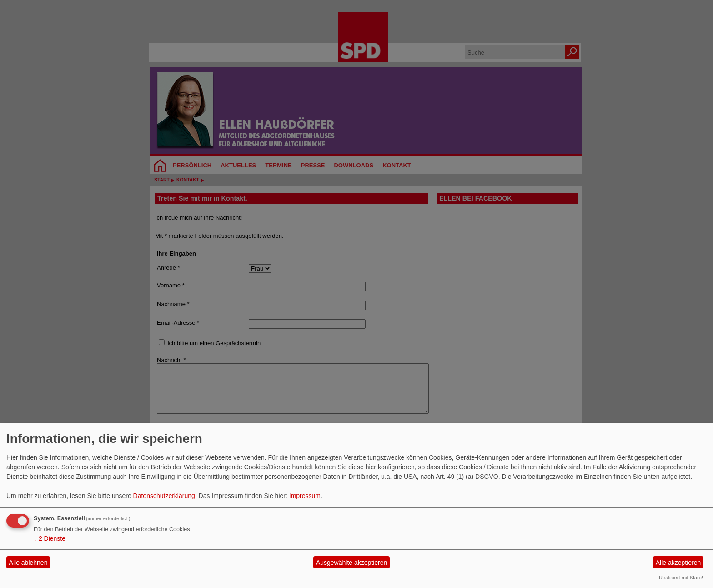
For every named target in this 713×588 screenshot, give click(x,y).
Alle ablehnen (28, 563)
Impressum (305, 496)
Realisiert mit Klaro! (681, 578)
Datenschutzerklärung (164, 496)
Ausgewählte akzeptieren (351, 563)
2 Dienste (50, 538)
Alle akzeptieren (678, 563)
